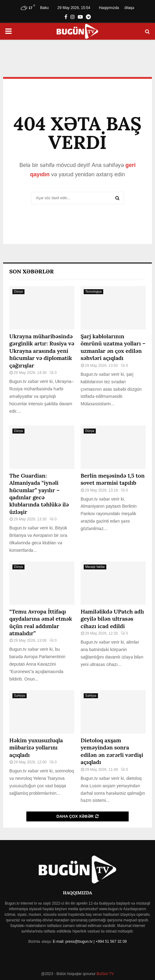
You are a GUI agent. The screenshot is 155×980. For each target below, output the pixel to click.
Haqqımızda (109, 8)
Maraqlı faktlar (95, 567)
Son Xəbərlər (31, 271)
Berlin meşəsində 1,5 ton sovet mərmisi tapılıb (113, 479)
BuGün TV (105, 974)
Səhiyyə (20, 696)
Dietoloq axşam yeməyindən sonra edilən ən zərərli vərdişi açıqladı (112, 751)
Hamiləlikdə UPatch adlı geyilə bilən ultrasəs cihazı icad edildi (112, 619)
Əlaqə (129, 8)
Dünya (18, 292)
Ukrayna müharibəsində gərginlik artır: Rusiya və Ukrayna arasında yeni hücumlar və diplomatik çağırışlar (42, 351)
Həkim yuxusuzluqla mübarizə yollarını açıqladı (36, 748)
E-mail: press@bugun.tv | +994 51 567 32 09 (90, 942)
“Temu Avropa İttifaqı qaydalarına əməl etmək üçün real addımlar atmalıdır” (41, 622)
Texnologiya (93, 292)
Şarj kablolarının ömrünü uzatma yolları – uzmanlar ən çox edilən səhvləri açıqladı (113, 347)
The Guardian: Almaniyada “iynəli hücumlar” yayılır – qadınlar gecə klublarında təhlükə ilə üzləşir (39, 494)
